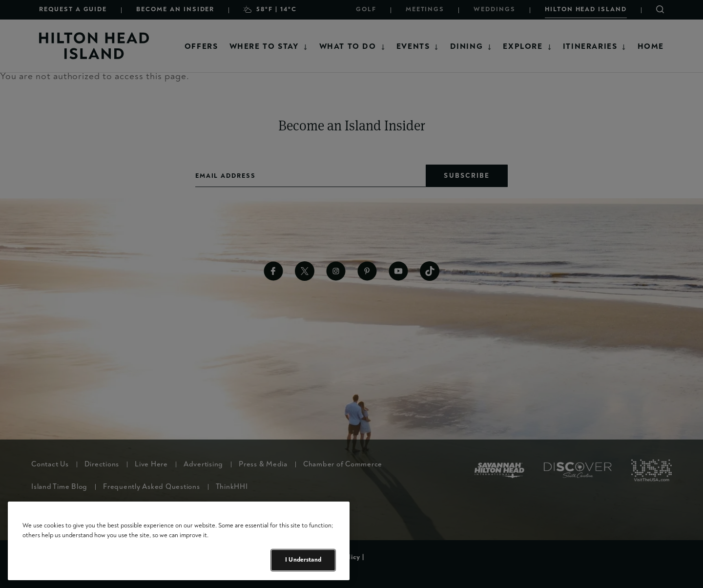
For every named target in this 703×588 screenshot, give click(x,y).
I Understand (303, 560)
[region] (179, 541)
